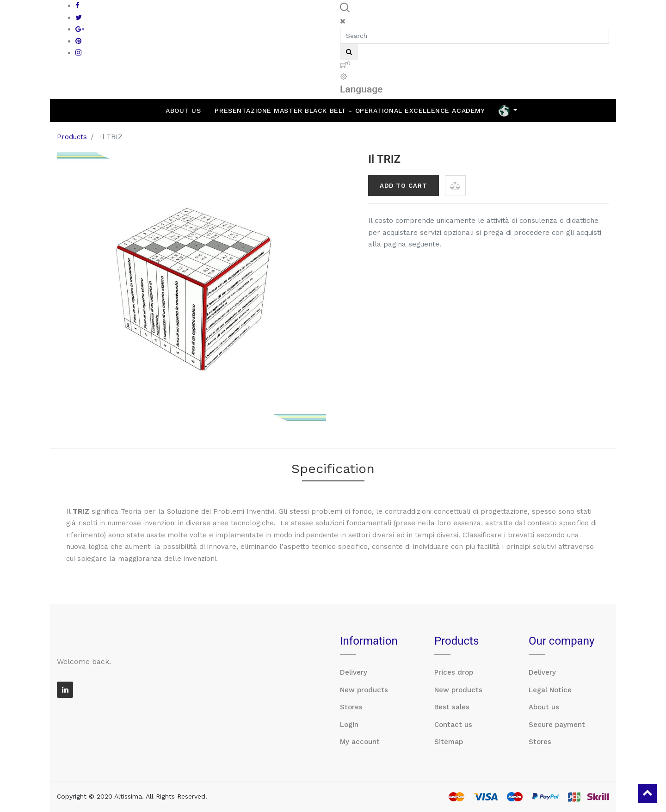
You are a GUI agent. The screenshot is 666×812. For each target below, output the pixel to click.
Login (349, 725)
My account (360, 742)
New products (364, 690)
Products (72, 137)
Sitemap (449, 742)
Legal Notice (550, 690)
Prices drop (454, 672)
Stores (351, 707)
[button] (455, 186)
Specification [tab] (333, 469)
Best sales (452, 707)
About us (544, 707)
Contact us (453, 725)
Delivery (354, 672)
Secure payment (557, 725)
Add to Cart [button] (404, 186)
